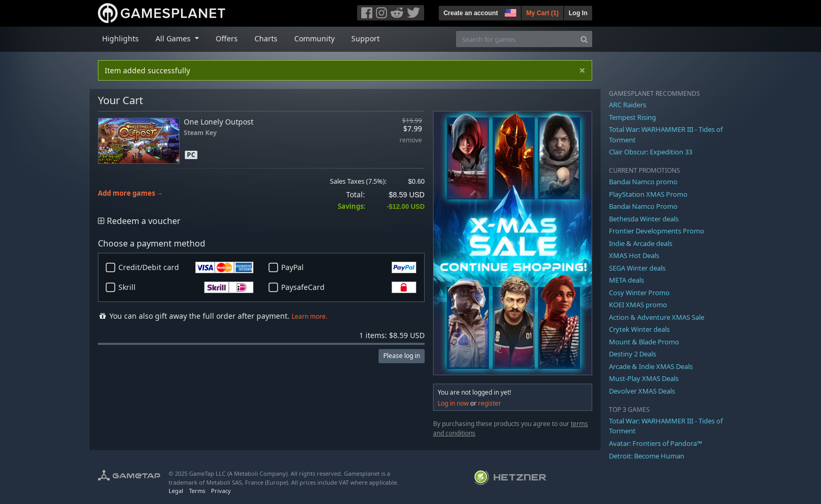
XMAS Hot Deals (634, 255)
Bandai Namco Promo (643, 206)
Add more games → (131, 193)
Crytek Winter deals (639, 329)
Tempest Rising (633, 117)
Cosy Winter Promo (639, 293)
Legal (176, 491)
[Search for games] (516, 39)
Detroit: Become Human (647, 456)
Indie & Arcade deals (641, 243)
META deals (626, 280)
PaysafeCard (349, 287)
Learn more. (309, 316)
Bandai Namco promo (643, 182)
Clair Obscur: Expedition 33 (651, 152)
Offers (227, 38)
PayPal (349, 267)
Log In (578, 13)
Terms (197, 491)
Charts (266, 38)
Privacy (221, 491)
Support (365, 38)
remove (411, 141)
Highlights (120, 38)
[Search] (584, 39)
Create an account (471, 13)
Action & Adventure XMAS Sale (657, 317)
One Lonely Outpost (219, 122)
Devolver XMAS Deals (642, 391)
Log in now (453, 403)
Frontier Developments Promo (657, 231)
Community (314, 38)
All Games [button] (174, 38)
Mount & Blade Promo (644, 342)
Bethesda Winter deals (644, 219)
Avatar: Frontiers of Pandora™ (656, 443)
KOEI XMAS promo (638, 305)
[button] (509, 12)
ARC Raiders (628, 105)
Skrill (186, 287)
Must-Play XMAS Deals (644, 378)
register (490, 403)
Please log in (402, 356)
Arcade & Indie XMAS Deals (651, 366)
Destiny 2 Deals (633, 354)
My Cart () (542, 13)
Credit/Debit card (186, 267)
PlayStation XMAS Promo (648, 194)
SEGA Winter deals (637, 268)
